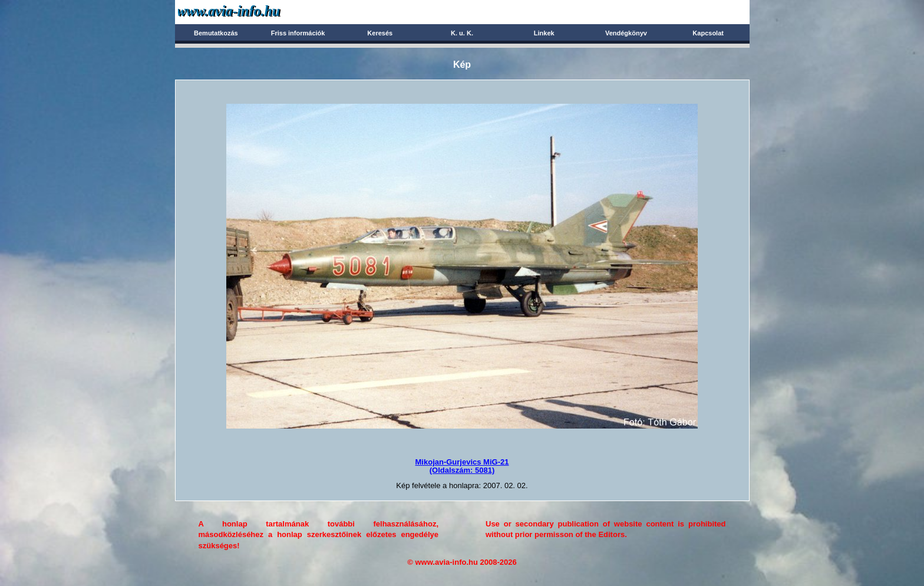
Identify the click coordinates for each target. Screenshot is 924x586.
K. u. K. (462, 33)
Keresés (380, 33)
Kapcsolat (708, 33)
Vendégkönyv (626, 33)
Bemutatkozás (216, 33)
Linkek (544, 33)
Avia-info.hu (250, 11)
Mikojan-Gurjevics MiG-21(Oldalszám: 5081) (462, 466)
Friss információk (298, 33)
